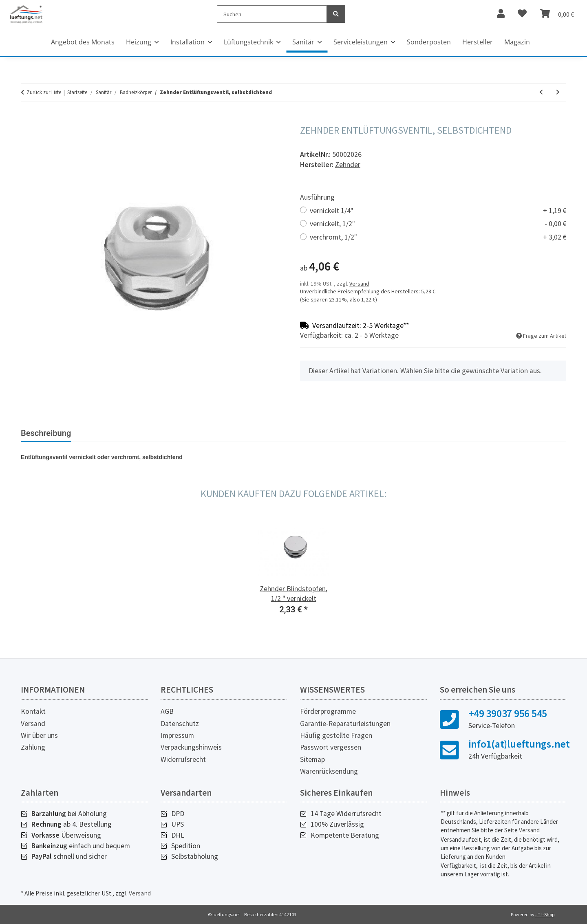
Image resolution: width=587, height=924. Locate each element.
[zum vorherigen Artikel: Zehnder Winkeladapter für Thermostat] (541, 92)
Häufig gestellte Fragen (336, 735)
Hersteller (478, 42)
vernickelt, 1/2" (438, 224)
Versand (359, 284)
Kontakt (33, 711)
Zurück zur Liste (44, 92)
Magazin (517, 42)
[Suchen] (272, 14)
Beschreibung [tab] (46, 433)
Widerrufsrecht (183, 759)
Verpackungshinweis (191, 747)
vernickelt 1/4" (438, 211)
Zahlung (33, 747)
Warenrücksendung (329, 771)
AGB (167, 711)
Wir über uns (39, 735)
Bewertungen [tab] (108, 433)
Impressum (177, 735)
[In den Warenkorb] (27, 120)
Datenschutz (180, 724)
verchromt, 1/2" (438, 237)
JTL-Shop (545, 914)
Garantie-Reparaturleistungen (345, 724)
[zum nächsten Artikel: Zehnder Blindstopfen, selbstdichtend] (558, 92)
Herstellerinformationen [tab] (189, 433)
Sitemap (312, 759)
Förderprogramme (328, 711)
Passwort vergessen (331, 747)
